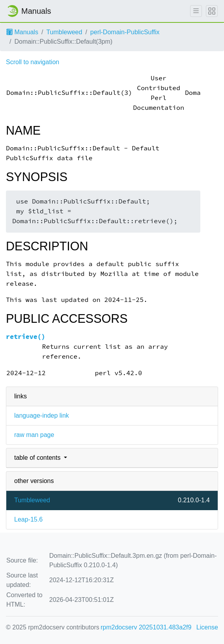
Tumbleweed (64, 32)
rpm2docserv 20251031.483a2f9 (146, 627)
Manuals (22, 32)
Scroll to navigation (33, 62)
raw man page (34, 435)
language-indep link (42, 415)
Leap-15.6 (28, 519)
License (207, 627)
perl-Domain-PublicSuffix (125, 32)
